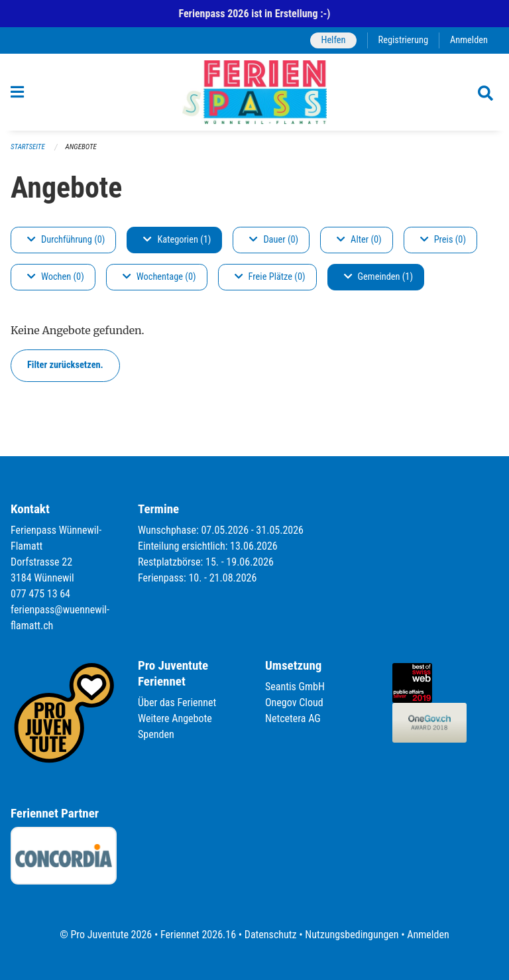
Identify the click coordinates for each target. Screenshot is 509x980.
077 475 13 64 (40, 594)
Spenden (156, 734)
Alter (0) (359, 240)
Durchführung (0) (66, 240)
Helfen (333, 40)
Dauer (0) (274, 240)
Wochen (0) (56, 277)
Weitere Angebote (175, 718)
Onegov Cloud (294, 703)
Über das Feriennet (177, 703)
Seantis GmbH (295, 687)
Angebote (81, 147)
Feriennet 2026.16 (198, 935)
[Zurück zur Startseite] (254, 92)
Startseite (28, 147)
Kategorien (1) (177, 240)
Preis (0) (443, 240)
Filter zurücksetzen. (65, 365)
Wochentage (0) (159, 277)
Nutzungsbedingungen (352, 935)
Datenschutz (271, 935)
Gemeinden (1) (378, 277)
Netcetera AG (293, 718)
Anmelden (469, 40)
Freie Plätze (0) (270, 277)
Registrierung (403, 40)
